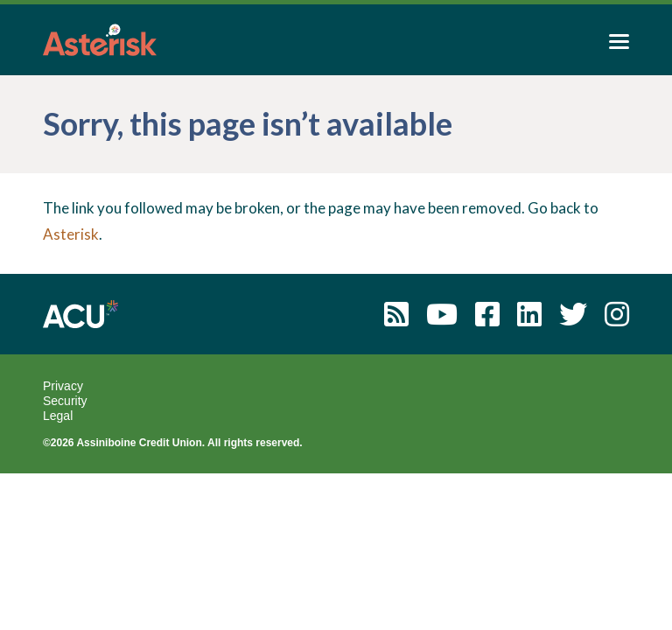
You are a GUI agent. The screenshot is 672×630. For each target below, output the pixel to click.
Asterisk (71, 234)
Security (65, 401)
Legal (58, 416)
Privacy (63, 386)
